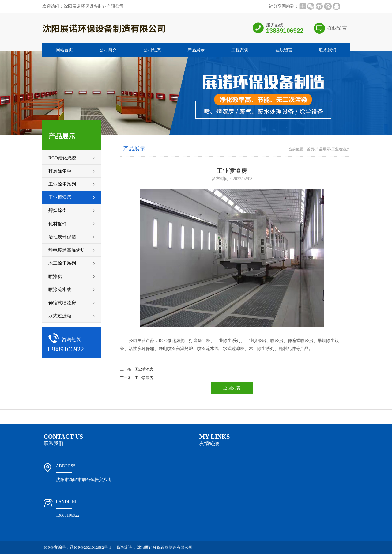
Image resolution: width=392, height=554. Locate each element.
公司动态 (152, 50)
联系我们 (328, 50)
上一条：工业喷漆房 (137, 369)
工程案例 (240, 50)
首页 (311, 149)
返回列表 (232, 388)
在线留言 (337, 28)
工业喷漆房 (341, 149)
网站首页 (64, 50)
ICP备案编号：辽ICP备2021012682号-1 (77, 547)
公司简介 (108, 50)
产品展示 (196, 50)
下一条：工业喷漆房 (137, 378)
